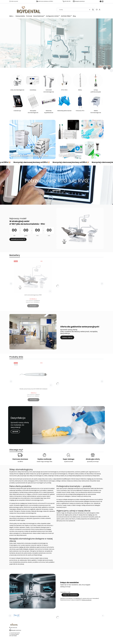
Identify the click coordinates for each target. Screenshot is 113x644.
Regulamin (78, 598)
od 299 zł (20, 462)
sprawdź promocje (17, 239)
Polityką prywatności (87, 600)
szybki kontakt (69, 462)
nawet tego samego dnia (44, 462)
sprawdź (56, 191)
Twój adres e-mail (65, 592)
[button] (93, 10)
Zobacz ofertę (67, 337)
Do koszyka (33, 306)
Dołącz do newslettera (70, 595)
